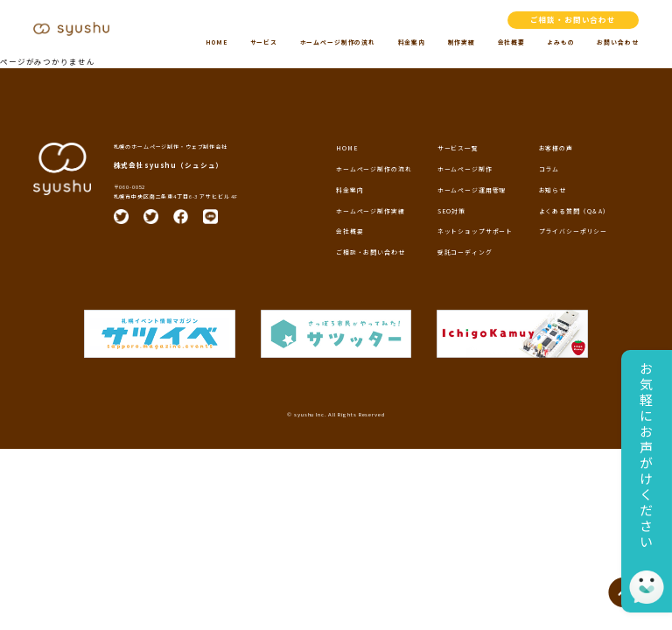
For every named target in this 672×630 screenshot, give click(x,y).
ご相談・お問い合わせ (574, 19)
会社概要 (511, 42)
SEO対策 (451, 211)
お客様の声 (556, 148)
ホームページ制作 (465, 169)
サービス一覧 (458, 148)
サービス (264, 42)
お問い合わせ (617, 42)
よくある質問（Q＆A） (574, 211)
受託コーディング (465, 252)
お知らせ (553, 190)
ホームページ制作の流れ (338, 42)
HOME (217, 42)
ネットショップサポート (475, 231)
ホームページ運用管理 (472, 190)
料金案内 (412, 42)
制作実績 (462, 42)
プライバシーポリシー (574, 231)
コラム (549, 169)
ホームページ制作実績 (371, 211)
